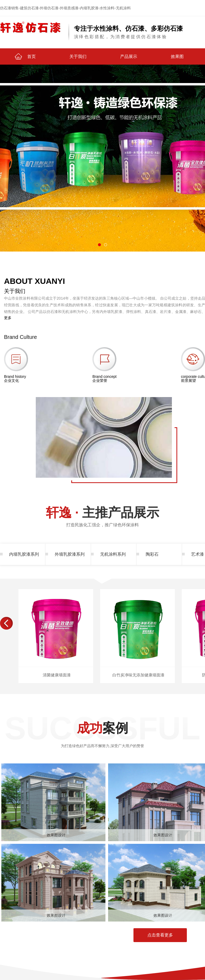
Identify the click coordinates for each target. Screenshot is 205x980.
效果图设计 (56, 835)
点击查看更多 (160, 935)
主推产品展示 (102, 519)
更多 (8, 318)
